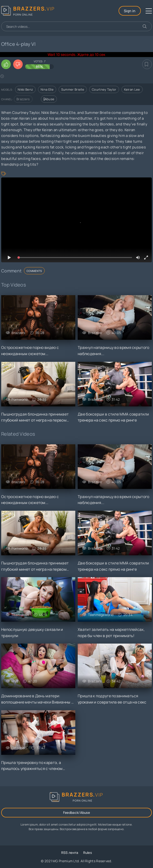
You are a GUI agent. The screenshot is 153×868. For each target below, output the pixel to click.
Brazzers (23, 99)
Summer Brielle (73, 89)
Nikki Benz (25, 89)
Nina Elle (47, 89)
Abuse (49, 99)
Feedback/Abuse (76, 812)
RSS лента (70, 853)
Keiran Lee (132, 89)
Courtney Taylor (104, 89)
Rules (88, 853)
